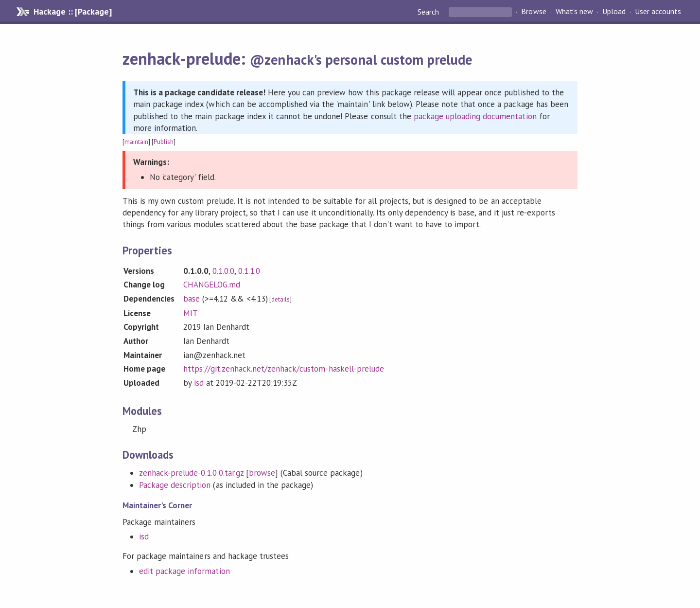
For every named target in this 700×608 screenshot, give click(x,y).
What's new (574, 12)
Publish (164, 142)
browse (262, 473)
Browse (534, 12)
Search (429, 12)
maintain (136, 142)
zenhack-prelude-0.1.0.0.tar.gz (191, 473)
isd (199, 383)
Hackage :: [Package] (72, 12)
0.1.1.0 (249, 271)
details (280, 299)
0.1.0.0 (223, 271)
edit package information (184, 571)
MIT (191, 313)
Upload (614, 12)
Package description (175, 485)
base (192, 299)
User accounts (658, 12)
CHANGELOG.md (212, 285)
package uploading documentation (475, 116)
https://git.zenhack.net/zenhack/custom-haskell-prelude (284, 369)
